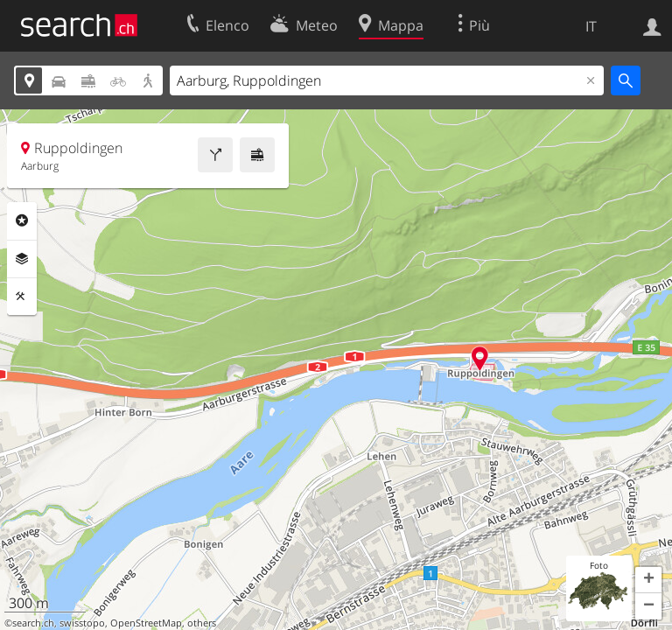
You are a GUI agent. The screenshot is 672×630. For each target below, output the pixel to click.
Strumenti (22, 297)
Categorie (22, 220)
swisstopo (82, 623)
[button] (648, 580)
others (202, 623)
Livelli (22, 259)
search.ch (33, 623)
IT (591, 26)
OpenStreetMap (146, 623)
